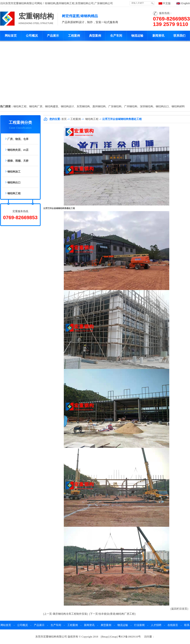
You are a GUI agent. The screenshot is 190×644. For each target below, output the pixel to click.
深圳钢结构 (146, 106)
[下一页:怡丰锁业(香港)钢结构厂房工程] (112, 614)
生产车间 (116, 36)
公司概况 (32, 36)
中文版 (167, 3)
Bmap (105, 637)
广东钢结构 (115, 106)
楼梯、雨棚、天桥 (18, 161)
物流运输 (137, 36)
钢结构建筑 (52, 106)
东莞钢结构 (83, 106)
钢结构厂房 (36, 106)
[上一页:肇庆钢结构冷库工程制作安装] (66, 614)
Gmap (114, 637)
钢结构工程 (20, 106)
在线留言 (173, 625)
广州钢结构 (131, 106)
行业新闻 (139, 625)
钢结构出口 (162, 106)
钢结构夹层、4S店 (18, 150)
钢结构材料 (178, 106)
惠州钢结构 (99, 106)
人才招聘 (156, 625)
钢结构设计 (67, 106)
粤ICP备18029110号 (130, 637)
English (186, 3)
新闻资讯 (158, 36)
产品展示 (53, 36)
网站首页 (11, 36)
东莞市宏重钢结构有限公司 (21, 3)
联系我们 (179, 36)
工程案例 (74, 36)
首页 (64, 119)
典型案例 (95, 36)
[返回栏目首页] (179, 609)
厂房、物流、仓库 (18, 139)
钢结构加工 (14, 172)
